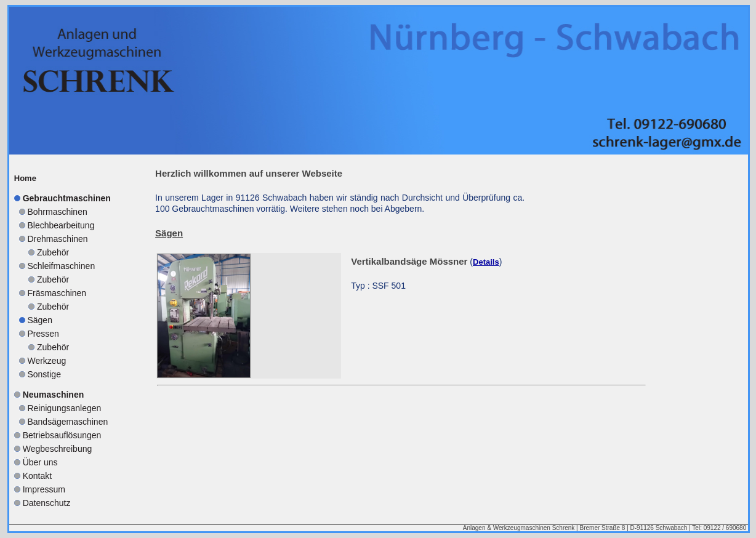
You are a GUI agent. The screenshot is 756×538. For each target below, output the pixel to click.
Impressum (44, 489)
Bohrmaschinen (57, 212)
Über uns (40, 462)
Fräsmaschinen (57, 293)
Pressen (43, 334)
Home (25, 178)
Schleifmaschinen (61, 266)
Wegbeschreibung (58, 449)
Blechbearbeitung (61, 225)
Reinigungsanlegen (64, 408)
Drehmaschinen (57, 239)
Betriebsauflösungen (62, 435)
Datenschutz (47, 503)
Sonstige (44, 374)
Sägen (39, 320)
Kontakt (37, 476)
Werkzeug (46, 361)
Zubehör (53, 252)
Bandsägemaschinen (67, 422)
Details (486, 262)
